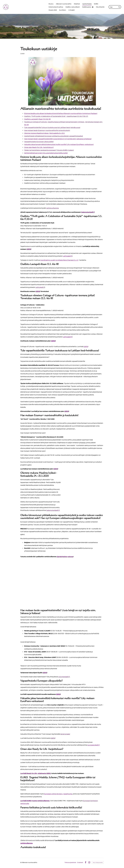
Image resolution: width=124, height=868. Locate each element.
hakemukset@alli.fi (53, 510)
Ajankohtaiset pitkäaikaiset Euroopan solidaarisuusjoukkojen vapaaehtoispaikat (54, 136)
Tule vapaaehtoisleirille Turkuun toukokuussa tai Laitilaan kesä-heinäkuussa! (52, 127)
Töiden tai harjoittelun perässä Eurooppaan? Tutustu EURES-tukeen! (49, 150)
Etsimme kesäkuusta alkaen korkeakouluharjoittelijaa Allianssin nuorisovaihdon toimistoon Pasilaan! (61, 113)
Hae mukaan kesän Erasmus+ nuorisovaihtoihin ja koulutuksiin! (47, 130)
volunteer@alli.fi (64, 677)
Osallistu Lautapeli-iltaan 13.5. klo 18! (37, 119)
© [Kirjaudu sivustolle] (21, 862)
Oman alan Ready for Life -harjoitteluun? (39, 147)
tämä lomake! (65, 734)
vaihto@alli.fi (67, 256)
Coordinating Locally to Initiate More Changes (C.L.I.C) (59, 260)
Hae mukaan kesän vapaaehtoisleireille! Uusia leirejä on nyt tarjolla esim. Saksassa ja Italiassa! (58, 139)
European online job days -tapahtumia (58, 794)
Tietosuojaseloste (70, 862)
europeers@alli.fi (94, 745)
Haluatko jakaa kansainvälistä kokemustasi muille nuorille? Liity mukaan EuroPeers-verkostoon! (59, 144)
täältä (86, 346)
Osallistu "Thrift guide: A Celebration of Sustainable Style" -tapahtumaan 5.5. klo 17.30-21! (56, 116)
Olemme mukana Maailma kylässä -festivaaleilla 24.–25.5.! (45, 133)
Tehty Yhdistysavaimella (98, 862)
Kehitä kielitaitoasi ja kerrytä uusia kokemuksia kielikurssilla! (46, 153)
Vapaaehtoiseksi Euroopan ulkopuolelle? (39, 142)
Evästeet (80, 862)
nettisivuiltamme (52, 208)
